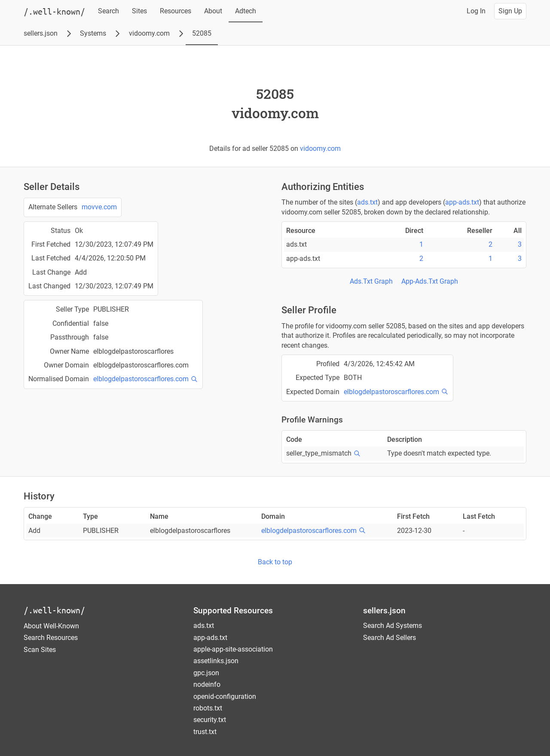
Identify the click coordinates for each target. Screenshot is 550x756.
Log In (476, 11)
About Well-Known (51, 626)
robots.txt (208, 708)
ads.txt (367, 202)
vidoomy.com (149, 33)
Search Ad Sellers (390, 638)
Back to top (275, 562)
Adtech (246, 11)
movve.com (99, 207)
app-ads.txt (462, 202)
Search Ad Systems (393, 626)
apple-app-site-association (233, 649)
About (213, 11)
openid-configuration (225, 696)
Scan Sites (40, 650)
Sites (139, 11)
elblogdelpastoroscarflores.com (141, 379)
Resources (176, 11)
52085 (202, 33)
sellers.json (41, 33)
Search (108, 11)
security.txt (210, 720)
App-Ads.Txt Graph (430, 281)
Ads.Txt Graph (371, 281)
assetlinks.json (216, 661)
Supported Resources (233, 611)
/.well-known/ (54, 610)
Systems (93, 33)
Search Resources (51, 638)
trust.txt (205, 732)
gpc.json (206, 673)
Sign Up (510, 11)
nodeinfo (207, 684)
